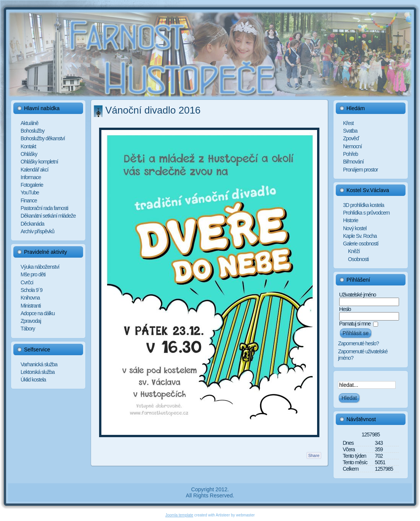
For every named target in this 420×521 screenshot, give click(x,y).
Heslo (345, 309)
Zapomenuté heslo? (358, 343)
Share (314, 455)
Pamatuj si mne (355, 324)
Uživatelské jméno (358, 295)
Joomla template (179, 515)
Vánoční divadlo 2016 (153, 110)
